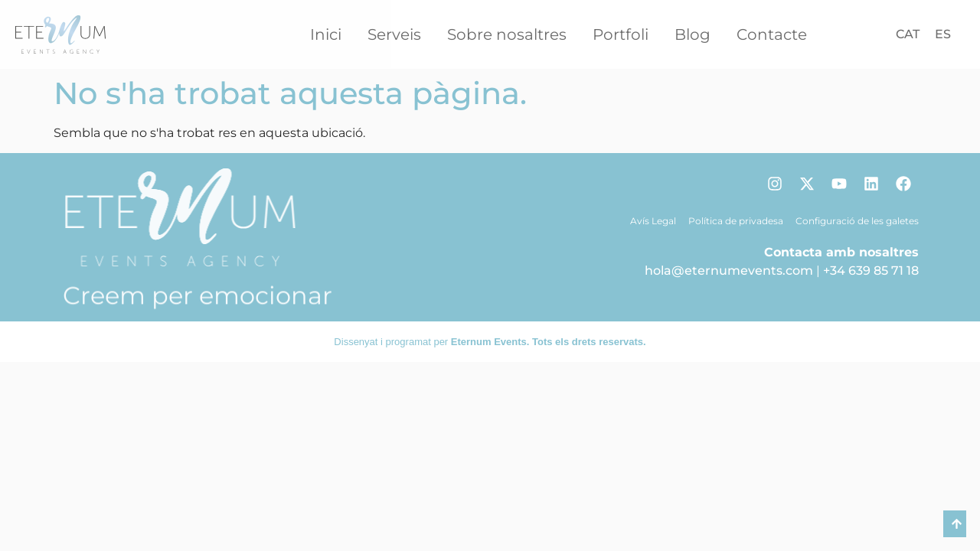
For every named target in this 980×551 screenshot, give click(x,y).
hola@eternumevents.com (729, 271)
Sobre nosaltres (507, 34)
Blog (693, 34)
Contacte (772, 34)
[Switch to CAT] (908, 34)
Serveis (394, 34)
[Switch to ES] (943, 34)
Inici (326, 34)
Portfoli (621, 34)
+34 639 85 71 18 (871, 271)
